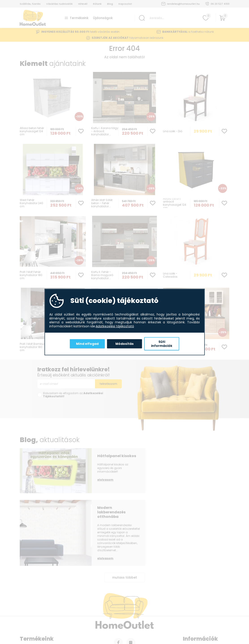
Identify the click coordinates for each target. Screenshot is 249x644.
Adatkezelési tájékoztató (115, 326)
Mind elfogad (87, 344)
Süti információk (162, 344)
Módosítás (124, 344)
